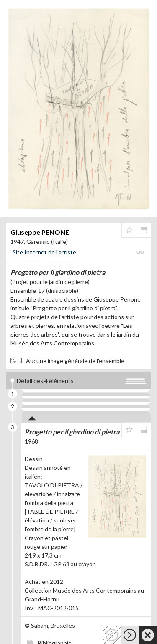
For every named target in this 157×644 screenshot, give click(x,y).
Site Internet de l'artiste (44, 252)
